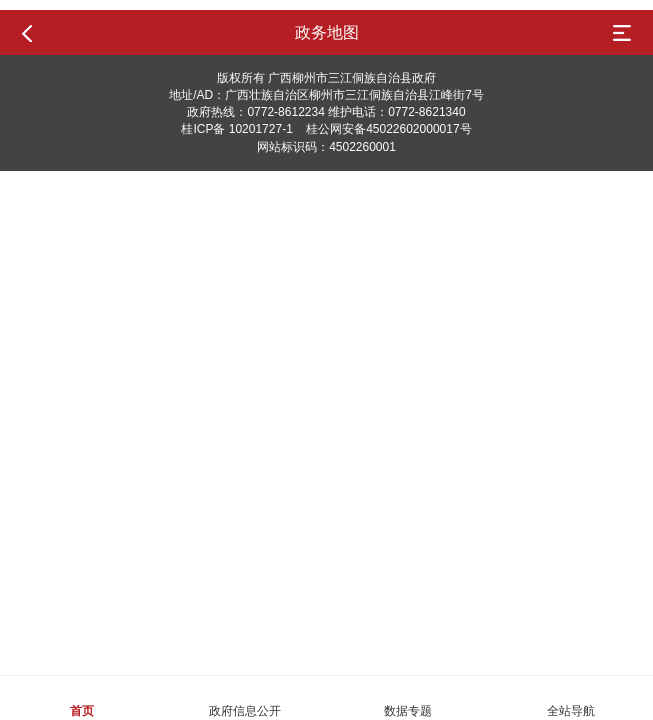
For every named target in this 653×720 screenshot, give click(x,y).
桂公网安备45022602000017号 (388, 129)
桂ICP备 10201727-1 (236, 129)
